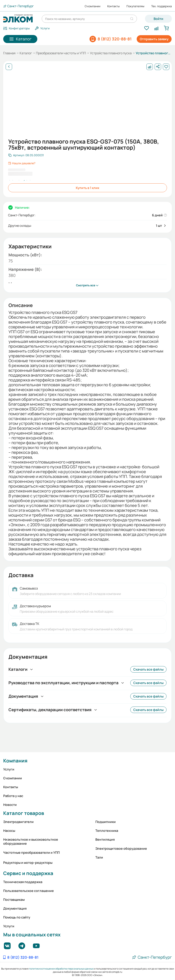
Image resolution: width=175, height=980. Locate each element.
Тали (99, 857)
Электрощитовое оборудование (121, 849)
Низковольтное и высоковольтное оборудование (31, 841)
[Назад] (9, 67)
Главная (9, 53)
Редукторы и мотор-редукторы (28, 863)
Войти (158, 19)
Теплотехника (107, 831)
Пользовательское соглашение (29, 891)
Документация (15, 908)
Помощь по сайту (17, 917)
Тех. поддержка (161, 6)
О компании (93, 6)
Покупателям (135, 6)
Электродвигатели (18, 822)
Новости (10, 805)
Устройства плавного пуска (111, 53)
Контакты (113, 6)
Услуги (9, 769)
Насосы (9, 831)
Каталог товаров (24, 813)
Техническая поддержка (23, 882)
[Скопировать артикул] (26, 155)
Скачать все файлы (148, 669)
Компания (15, 761)
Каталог (26, 53)
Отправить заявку (154, 39)
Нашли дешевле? (22, 163)
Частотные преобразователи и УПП (31, 853)
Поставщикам (14, 900)
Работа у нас (13, 796)
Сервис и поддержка (28, 873)
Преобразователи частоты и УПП (61, 53)
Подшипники (106, 822)
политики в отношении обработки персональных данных (61, 969)
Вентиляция (105, 839)
